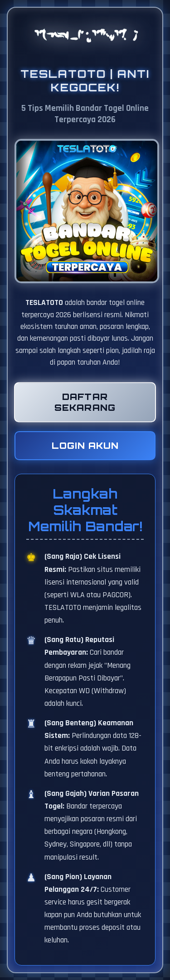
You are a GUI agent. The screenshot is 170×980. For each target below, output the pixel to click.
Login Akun (85, 446)
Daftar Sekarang (85, 402)
